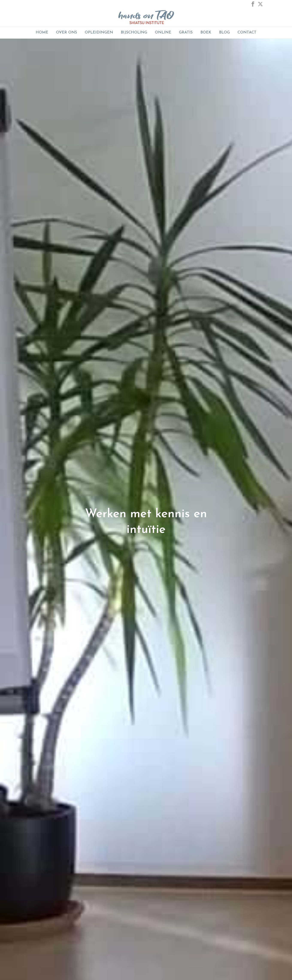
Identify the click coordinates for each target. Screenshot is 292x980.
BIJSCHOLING (134, 33)
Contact (247, 33)
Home (42, 33)
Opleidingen (99, 33)
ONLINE (163, 33)
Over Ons (67, 33)
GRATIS (186, 33)
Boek (206, 33)
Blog (224, 33)
